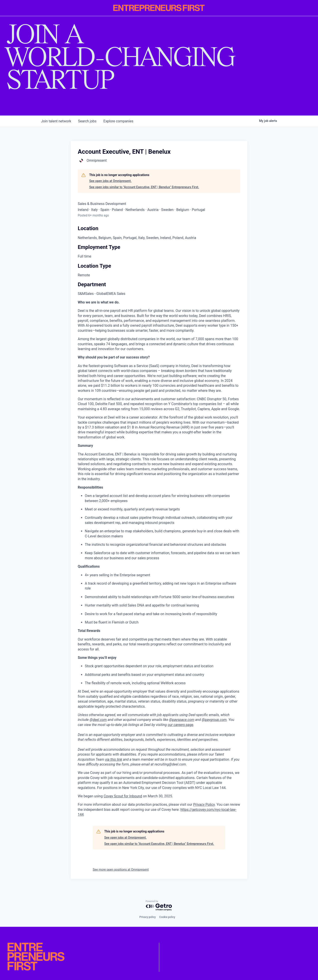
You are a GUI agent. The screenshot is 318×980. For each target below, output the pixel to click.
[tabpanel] (159, 559)
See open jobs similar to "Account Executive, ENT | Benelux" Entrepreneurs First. (144, 187)
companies (119, 121)
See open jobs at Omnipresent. (110, 181)
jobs (87, 121)
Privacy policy (148, 917)
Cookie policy (167, 917)
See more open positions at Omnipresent (121, 870)
